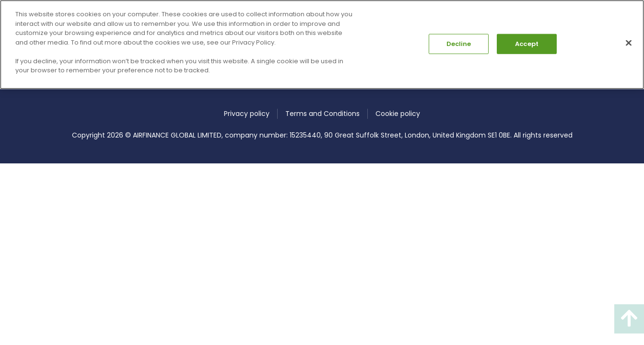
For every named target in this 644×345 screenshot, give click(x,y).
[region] (322, 45)
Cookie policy (398, 114)
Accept (527, 44)
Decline (459, 44)
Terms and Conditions (322, 114)
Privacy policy (247, 114)
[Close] (629, 43)
